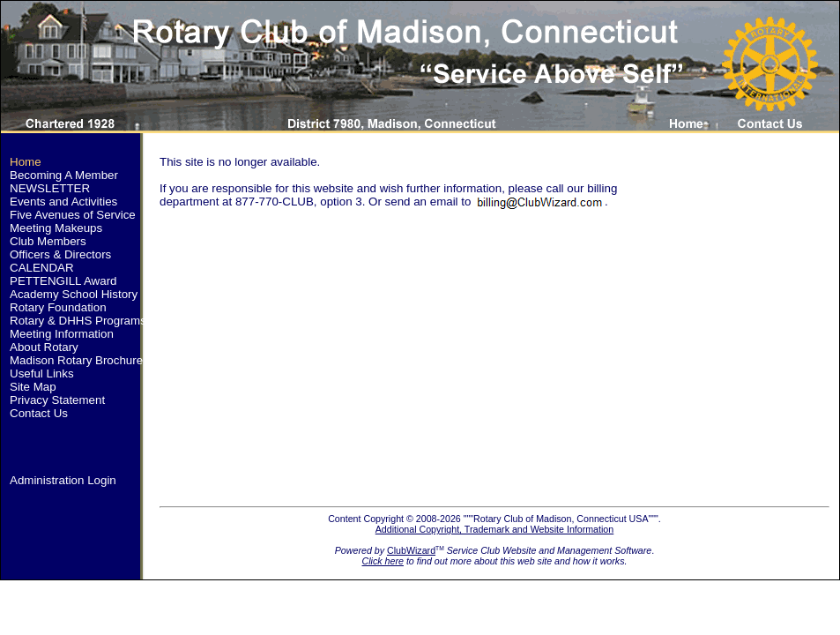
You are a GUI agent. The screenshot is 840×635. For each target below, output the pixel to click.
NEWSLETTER (50, 188)
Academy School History (74, 294)
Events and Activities (63, 202)
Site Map (33, 387)
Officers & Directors (60, 254)
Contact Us (39, 413)
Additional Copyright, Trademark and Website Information (495, 529)
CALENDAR (42, 268)
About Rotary (44, 347)
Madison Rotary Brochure (76, 360)
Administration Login (63, 480)
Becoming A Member (64, 175)
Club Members (48, 241)
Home (26, 162)
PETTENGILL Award (63, 281)
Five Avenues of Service (73, 215)
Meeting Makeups (56, 228)
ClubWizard (411, 550)
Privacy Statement (57, 400)
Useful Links (42, 374)
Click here (383, 561)
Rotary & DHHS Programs (78, 321)
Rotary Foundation (58, 307)
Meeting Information (62, 334)
